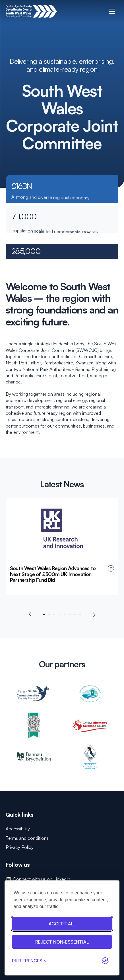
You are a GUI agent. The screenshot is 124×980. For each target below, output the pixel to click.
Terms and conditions (27, 838)
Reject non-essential (62, 942)
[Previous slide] (30, 617)
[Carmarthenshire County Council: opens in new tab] (34, 696)
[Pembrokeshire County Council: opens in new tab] (34, 728)
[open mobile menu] (112, 11)
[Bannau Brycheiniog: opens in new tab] (34, 760)
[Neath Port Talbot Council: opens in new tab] (90, 696)
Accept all (62, 924)
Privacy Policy (20, 847)
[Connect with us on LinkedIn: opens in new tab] (62, 879)
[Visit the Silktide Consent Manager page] (105, 961)
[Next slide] (94, 617)
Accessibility (18, 829)
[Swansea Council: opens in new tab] (90, 728)
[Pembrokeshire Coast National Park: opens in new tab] (90, 760)
